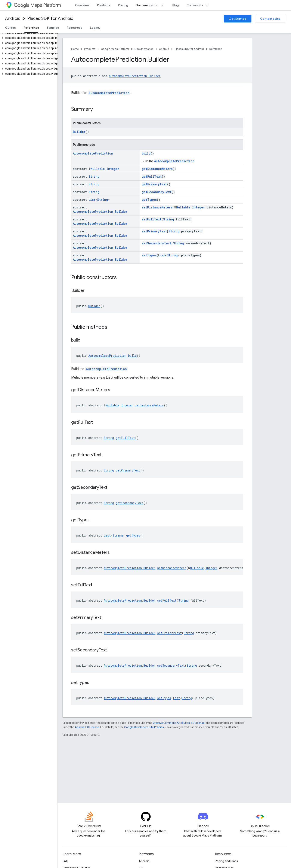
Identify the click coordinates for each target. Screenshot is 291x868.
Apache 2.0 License (87, 727)
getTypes (149, 200)
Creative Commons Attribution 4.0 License (179, 723)
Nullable (98, 169)
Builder (79, 132)
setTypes (149, 255)
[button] (28, 33)
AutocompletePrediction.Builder (135, 76)
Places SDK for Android (50, 19)
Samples (53, 28)
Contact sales (270, 19)
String (94, 176)
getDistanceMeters (157, 169)
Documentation (144, 49)
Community (195, 5)
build (146, 153)
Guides (10, 28)
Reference (216, 49)
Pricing (123, 5)
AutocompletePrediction (109, 93)
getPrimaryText (154, 184)
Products (104, 5)
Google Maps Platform (115, 49)
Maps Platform (37, 5)
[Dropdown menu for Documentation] (163, 5)
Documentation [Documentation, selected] (147, 5)
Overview (82, 5)
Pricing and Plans (226, 861)
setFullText (152, 219)
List (92, 200)
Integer (113, 169)
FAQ (65, 861)
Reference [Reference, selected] (31, 28)
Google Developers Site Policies (144, 727)
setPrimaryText (154, 231)
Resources (75, 28)
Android (13, 19)
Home (75, 49)
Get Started (238, 19)
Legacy (95, 28)
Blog (176, 5)
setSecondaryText (157, 243)
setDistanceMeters (157, 207)
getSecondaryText (157, 192)
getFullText (152, 176)
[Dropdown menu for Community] (208, 5)
